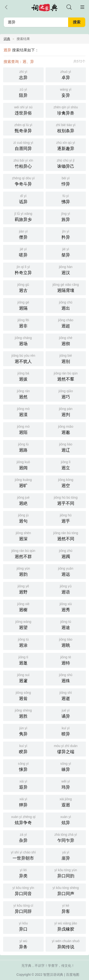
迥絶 (23, 500)
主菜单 (82, 7)
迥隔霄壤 (66, 287)
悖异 (66, 181)
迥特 (66, 660)
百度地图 (73, 975)
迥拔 (23, 376)
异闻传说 (66, 944)
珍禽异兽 (66, 110)
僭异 (23, 234)
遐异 (23, 784)
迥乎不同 (66, 500)
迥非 (23, 323)
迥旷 (23, 482)
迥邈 (66, 429)
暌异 (66, 731)
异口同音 (23, 890)
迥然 (23, 394)
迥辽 (66, 447)
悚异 (23, 766)
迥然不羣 (66, 376)
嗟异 (23, 252)
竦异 (66, 766)
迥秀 (66, 607)
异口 (23, 926)
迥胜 (23, 713)
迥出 (66, 305)
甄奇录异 (23, 128)
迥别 (66, 358)
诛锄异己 (66, 163)
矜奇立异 (23, 270)
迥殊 (66, 678)
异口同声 (66, 890)
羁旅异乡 (23, 216)
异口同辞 (23, 908)
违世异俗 (23, 110)
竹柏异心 (23, 163)
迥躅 (66, 553)
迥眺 (66, 642)
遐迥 (66, 802)
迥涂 (23, 642)
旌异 (66, 216)
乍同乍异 (66, 837)
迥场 (23, 341)
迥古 (23, 287)
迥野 (23, 589)
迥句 (23, 518)
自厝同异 (23, 145)
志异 (23, 74)
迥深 (23, 536)
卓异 (66, 74)
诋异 (23, 199)
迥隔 (23, 305)
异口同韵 (66, 873)
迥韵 (23, 571)
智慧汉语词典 (53, 975)
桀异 (66, 252)
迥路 (23, 447)
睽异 (23, 749)
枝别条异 (66, 128)
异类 (23, 873)
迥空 (66, 482)
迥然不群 (23, 553)
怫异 (66, 199)
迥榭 (23, 607)
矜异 (66, 234)
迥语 (66, 589)
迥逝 (66, 695)
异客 (66, 908)
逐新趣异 (66, 145)
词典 (7, 39)
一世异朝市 (23, 855)
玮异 (66, 784)
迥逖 (23, 660)
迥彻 (66, 341)
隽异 (23, 731)
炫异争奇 (23, 820)
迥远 (66, 571)
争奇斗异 (23, 181)
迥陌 (23, 429)
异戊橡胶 (66, 926)
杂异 (23, 837)
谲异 (66, 713)
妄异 (66, 92)
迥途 (66, 624)
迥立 (66, 465)
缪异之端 (66, 749)
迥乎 (66, 518)
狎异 (23, 802)
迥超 (66, 323)
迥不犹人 (23, 358)
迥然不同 (66, 536)
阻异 (23, 92)
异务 (23, 944)
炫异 (66, 820)
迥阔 (23, 465)
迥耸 (23, 695)
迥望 (23, 624)
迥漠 (23, 411)
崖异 (66, 855)
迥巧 (66, 394)
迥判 (66, 411)
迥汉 (66, 270)
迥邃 (23, 678)
